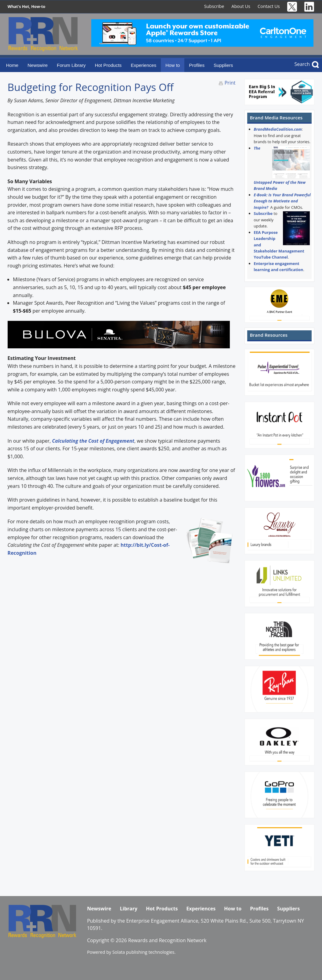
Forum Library (71, 65)
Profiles (197, 65)
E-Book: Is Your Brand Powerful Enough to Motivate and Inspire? (282, 201)
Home (12, 65)
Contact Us (269, 6)
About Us (241, 6)
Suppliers (223, 65)
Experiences (143, 65)
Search (302, 64)
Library (129, 909)
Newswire (38, 65)
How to (173, 65)
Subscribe (214, 6)
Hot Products (108, 65)
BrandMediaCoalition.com (278, 129)
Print (230, 83)
